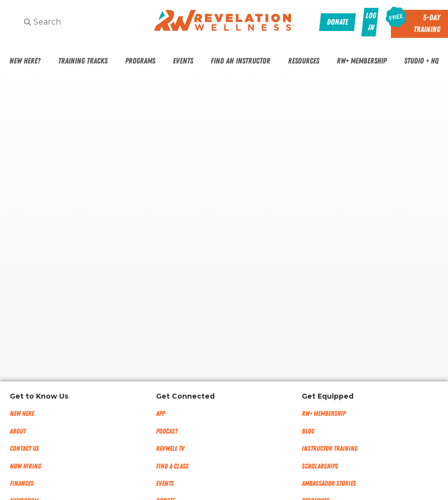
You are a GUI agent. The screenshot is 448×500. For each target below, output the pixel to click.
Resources (304, 61)
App (160, 414)
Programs (140, 61)
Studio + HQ (421, 61)
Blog (308, 431)
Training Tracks (83, 61)
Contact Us (24, 449)
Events (183, 61)
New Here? (25, 61)
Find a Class (172, 466)
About (18, 431)
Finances (22, 484)
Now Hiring (25, 466)
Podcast (167, 431)
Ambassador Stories (329, 484)
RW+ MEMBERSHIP (324, 414)
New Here (22, 414)
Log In (370, 22)
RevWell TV (170, 449)
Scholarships (320, 466)
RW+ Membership (362, 61)
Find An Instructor (240, 61)
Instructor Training (330, 449)
